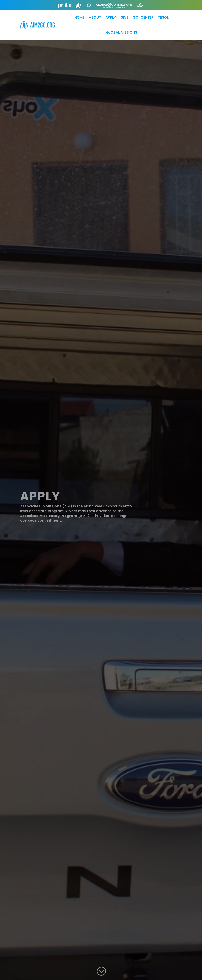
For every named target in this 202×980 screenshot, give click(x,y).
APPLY (111, 17)
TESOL (163, 17)
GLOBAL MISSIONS (122, 32)
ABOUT (95, 17)
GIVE (124, 17)
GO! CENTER (143, 17)
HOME (79, 17)
